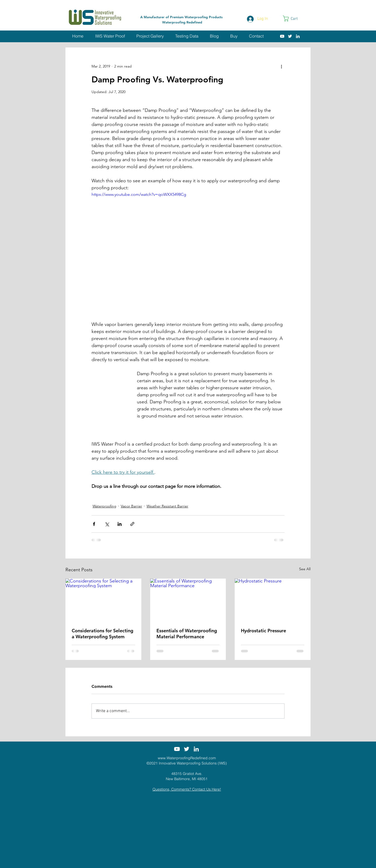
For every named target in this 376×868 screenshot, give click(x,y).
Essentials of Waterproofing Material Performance (187, 634)
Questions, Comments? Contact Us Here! (187, 789)
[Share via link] (132, 524)
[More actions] (281, 66)
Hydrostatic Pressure (263, 631)
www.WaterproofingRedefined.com (187, 758)
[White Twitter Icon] (290, 36)
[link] (294, 19)
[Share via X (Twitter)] (107, 524)
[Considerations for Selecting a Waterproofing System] (103, 600)
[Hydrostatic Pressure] (273, 600)
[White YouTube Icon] (282, 36)
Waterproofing (104, 506)
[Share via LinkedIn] (120, 524)
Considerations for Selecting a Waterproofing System (102, 634)
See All (305, 569)
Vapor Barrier (131, 506)
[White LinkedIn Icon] (298, 36)
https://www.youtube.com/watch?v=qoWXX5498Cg (139, 194)
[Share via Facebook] (94, 524)
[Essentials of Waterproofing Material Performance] (188, 600)
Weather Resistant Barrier (167, 506)
